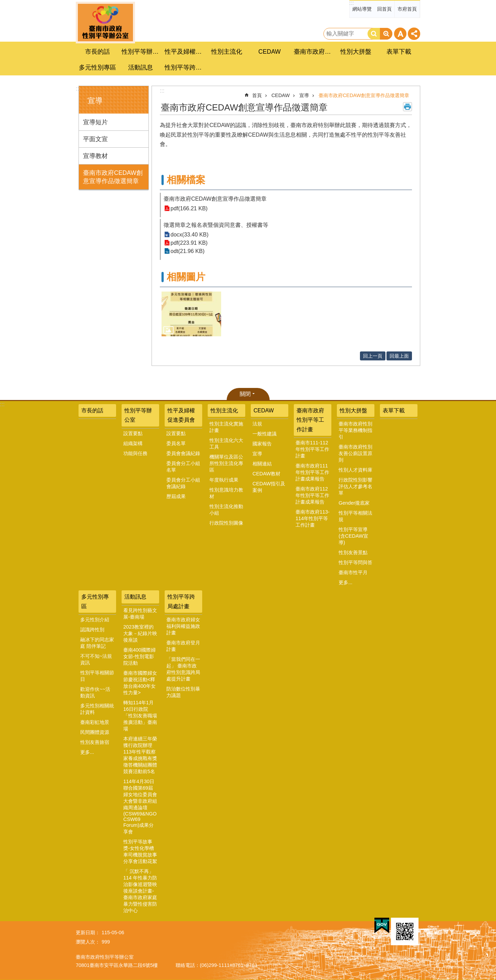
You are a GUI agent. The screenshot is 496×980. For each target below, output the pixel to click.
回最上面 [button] (399, 356)
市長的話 (97, 52)
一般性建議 (265, 434)
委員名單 (176, 443)
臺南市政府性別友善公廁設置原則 (355, 453)
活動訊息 (135, 597)
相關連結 (262, 464)
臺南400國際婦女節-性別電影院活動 (139, 656)
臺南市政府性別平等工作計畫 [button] (313, 52)
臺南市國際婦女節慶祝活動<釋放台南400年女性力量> (140, 683)
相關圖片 (186, 277)
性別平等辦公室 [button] (141, 52)
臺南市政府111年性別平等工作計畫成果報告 (312, 472)
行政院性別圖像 (226, 523)
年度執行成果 (224, 480)
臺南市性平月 (353, 572)
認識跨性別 (92, 630)
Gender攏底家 (354, 503)
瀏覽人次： (88, 942)
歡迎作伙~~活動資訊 (95, 692)
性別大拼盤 (353, 410)
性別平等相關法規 (355, 516)
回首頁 (384, 9)
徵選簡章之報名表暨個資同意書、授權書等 (216, 225)
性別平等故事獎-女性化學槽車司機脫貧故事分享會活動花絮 (140, 851)
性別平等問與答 (355, 562)
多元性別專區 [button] (97, 67)
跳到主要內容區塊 (4, 4)
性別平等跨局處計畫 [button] (184, 67)
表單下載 (399, 52)
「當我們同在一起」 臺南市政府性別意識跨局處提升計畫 (183, 669)
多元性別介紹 (95, 620)
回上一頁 (373, 356)
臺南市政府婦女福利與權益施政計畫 (183, 626)
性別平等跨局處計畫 (181, 601)
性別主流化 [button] (227, 52)
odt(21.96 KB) (188, 251)
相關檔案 (186, 180)
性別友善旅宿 (95, 742)
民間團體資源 (95, 732)
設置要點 (133, 433)
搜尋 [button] (374, 34)
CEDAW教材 (266, 474)
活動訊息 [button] (141, 67)
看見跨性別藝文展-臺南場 (140, 614)
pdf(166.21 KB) (189, 208)
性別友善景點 (353, 552)
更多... (345, 582)
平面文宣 (95, 139)
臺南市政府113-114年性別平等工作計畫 (313, 518)
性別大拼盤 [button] (356, 52)
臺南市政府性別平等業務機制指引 (355, 430)
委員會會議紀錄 (183, 453)
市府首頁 (407, 9)
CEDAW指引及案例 (269, 487)
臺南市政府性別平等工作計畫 (310, 420)
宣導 (95, 101)
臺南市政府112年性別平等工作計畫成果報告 (312, 495)
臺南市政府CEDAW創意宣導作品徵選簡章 (113, 177)
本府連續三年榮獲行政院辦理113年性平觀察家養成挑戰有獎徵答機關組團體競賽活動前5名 (140, 755)
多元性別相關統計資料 (97, 709)
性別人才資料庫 (355, 470)
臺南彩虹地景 (95, 722)
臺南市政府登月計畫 (183, 646)
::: (352, 3)
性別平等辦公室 (138, 415)
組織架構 (133, 443)
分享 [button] (414, 34)
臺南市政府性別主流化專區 (105, 23)
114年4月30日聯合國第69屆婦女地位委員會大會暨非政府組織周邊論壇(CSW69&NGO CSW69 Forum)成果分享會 (140, 807)
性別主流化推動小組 (226, 510)
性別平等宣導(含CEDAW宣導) (353, 536)
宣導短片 (95, 122)
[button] (191, 314)
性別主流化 (224, 410)
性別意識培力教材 (226, 493)
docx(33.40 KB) (189, 235)
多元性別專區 (95, 601)
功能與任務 (135, 453)
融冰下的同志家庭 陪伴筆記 (97, 643)
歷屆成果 (176, 496)
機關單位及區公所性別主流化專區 (226, 463)
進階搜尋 (386, 34)
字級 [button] (400, 34)
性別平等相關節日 (97, 676)
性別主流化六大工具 (226, 444)
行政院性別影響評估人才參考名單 (355, 486)
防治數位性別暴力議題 (183, 692)
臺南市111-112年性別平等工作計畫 (312, 449)
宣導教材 (95, 156)
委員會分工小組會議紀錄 (183, 483)
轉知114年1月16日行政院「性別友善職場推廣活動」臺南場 (140, 716)
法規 (257, 424)
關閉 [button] (245, 394)
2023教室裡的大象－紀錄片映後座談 (140, 633)
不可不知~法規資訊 (96, 659)
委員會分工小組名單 (183, 467)
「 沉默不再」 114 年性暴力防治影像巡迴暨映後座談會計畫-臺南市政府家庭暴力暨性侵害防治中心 (140, 891)
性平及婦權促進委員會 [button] (184, 52)
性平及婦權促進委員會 (181, 415)
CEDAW (281, 95)
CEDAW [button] (270, 52)
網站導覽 (362, 9)
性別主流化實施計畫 (226, 427)
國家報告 (262, 444)
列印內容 (407, 107)
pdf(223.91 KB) (189, 243)
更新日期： (88, 932)
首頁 (257, 95)
